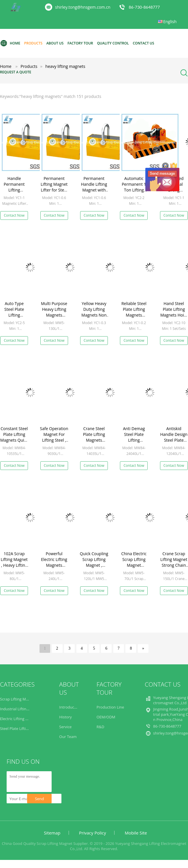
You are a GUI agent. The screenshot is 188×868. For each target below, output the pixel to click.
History (65, 717)
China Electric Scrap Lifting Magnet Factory (134, 562)
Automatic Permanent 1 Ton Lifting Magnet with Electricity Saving (134, 193)
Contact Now (14, 215)
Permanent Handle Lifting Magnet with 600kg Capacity (94, 187)
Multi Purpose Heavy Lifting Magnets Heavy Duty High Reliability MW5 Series (54, 318)
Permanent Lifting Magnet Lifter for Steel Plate (54, 187)
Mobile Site (136, 833)
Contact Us (143, 43)
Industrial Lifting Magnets (22, 709)
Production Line (110, 707)
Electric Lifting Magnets (20, 719)
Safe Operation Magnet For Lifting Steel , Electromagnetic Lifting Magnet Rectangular (55, 443)
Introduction (70, 707)
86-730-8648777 (144, 7)
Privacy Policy (93, 833)
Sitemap (52, 833)
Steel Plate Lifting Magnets (23, 728)
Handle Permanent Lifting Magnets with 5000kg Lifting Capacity (14, 193)
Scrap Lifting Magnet (18, 699)
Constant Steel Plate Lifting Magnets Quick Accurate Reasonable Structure (14, 443)
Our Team (68, 737)
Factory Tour (80, 43)
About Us (55, 43)
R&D (100, 727)
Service (65, 727)
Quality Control (113, 43)
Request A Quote (16, 72)
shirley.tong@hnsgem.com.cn (83, 7)
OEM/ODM (106, 717)
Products (33, 43)
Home (10, 43)
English (170, 22)
